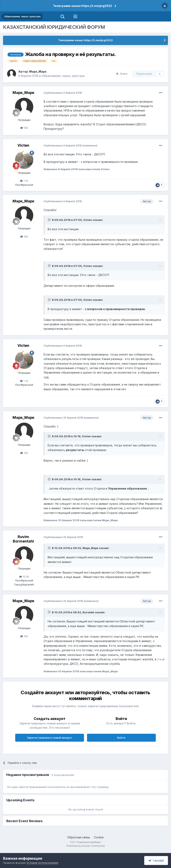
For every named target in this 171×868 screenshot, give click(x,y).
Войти (121, 738)
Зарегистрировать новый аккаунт (50, 738)
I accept (156, 860)
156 (24, 128)
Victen (23, 145)
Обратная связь (79, 837)
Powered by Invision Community (86, 846)
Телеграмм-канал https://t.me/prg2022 (82, 6)
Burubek (88, 612)
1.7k (24, 181)
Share (122, 74)
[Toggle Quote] (49, 220)
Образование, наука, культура (63, 76)
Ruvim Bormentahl (23, 539)
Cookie (99, 837)
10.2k (24, 577)
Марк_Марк (38, 71)
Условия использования (42, 863)
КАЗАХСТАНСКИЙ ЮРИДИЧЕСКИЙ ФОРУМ (54, 27)
